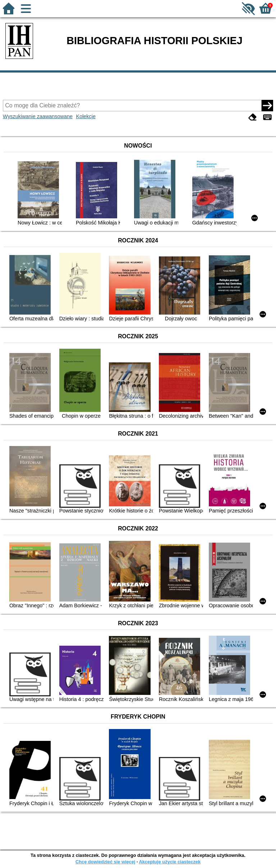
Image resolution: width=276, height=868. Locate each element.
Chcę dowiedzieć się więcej (105, 862)
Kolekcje (86, 116)
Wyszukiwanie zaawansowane (38, 116)
